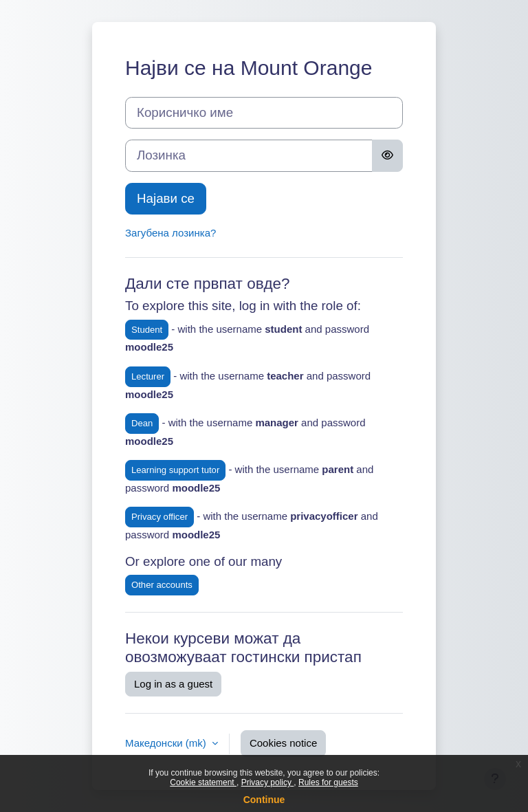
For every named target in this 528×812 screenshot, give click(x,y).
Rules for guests (328, 782)
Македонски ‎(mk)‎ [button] (167, 743)
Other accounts (162, 585)
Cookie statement (203, 782)
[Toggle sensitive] (387, 155)
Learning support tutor (175, 470)
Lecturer (148, 376)
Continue (264, 800)
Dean (142, 423)
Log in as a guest (173, 684)
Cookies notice (283, 743)
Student (147, 330)
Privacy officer (159, 517)
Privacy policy (268, 782)
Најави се (166, 198)
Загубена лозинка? (170, 233)
